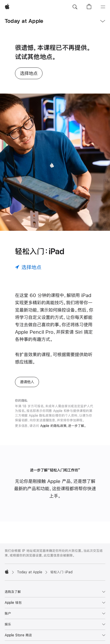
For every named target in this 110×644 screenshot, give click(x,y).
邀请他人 (27, 382)
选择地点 (29, 73)
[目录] (103, 7)
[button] (75, 7)
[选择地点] (28, 267)
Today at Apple (24, 21)
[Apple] (7, 7)
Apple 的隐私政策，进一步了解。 (63, 426)
